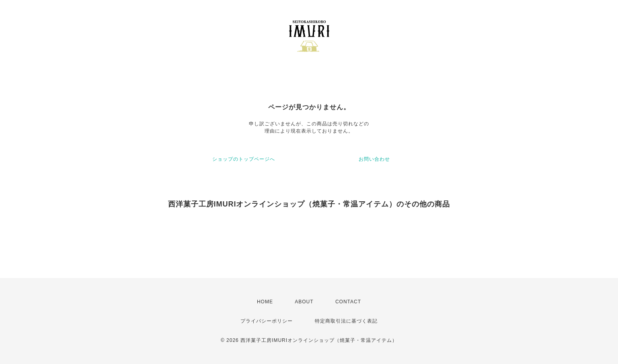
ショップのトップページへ (244, 159)
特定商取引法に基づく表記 (346, 321)
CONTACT (348, 302)
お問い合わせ (374, 159)
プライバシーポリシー (267, 321)
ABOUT (304, 302)
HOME (265, 302)
